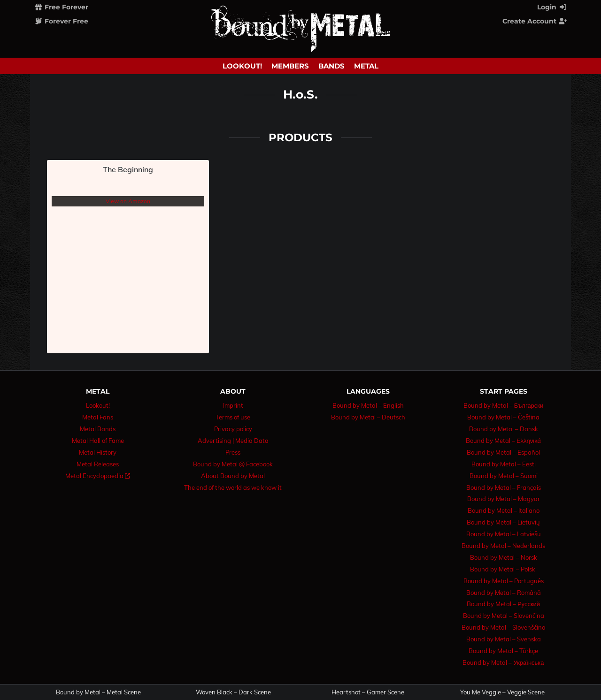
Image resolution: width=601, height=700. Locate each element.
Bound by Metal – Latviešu (504, 534)
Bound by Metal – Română (504, 593)
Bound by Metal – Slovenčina (504, 616)
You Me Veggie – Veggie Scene (502, 692)
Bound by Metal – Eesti (504, 464)
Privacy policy (233, 429)
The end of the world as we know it (233, 487)
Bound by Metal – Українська (503, 662)
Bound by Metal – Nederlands (503, 546)
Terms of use (233, 417)
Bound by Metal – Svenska (504, 639)
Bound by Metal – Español (503, 452)
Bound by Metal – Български (504, 405)
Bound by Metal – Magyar (504, 499)
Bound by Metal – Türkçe (503, 651)
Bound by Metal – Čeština (503, 417)
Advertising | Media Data (233, 441)
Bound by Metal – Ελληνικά (503, 441)
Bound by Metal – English (368, 405)
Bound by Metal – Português (504, 581)
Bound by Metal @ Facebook (233, 464)
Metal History (98, 452)
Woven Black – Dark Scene (233, 692)
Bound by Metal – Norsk (504, 557)
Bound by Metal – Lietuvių (503, 522)
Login (552, 7)
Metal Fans (98, 417)
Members (290, 66)
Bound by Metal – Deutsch (368, 417)
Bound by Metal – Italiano (504, 510)
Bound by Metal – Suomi (504, 476)
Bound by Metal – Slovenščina (504, 627)
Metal (366, 66)
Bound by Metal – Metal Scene (98, 692)
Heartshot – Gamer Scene (368, 692)
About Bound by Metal (233, 476)
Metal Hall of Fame (98, 441)
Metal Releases (98, 464)
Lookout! (242, 66)
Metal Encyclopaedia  (98, 476)
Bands (331, 66)
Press (233, 452)
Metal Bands (98, 429)
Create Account (535, 21)
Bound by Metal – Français (504, 487)
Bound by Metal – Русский (503, 604)
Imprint (233, 405)
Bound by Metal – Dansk (504, 429)
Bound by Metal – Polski (503, 569)
